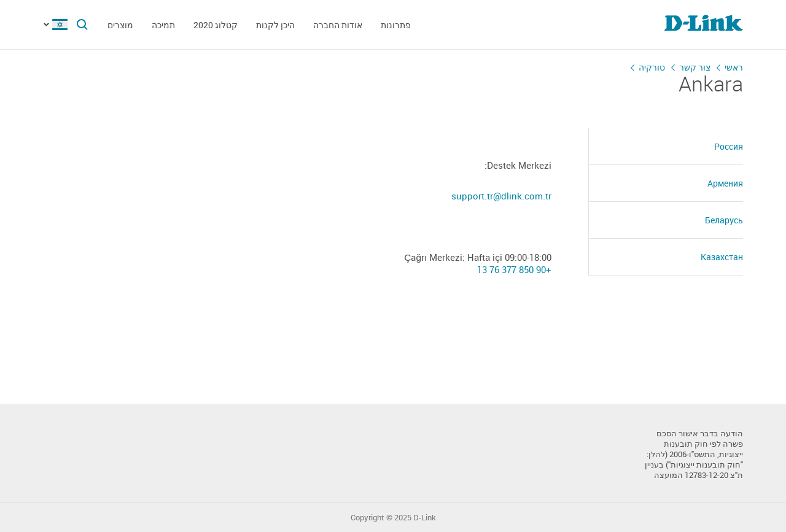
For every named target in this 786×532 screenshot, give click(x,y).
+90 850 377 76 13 (514, 269)
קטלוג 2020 (216, 25)
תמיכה (163, 25)
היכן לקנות (275, 25)
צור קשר (695, 67)
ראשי (734, 67)
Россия (729, 146)
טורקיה (652, 67)
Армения (725, 183)
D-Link (425, 518)
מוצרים (120, 25)
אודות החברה (338, 25)
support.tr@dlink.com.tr (501, 196)
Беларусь (724, 220)
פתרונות (396, 25)
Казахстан (722, 257)
